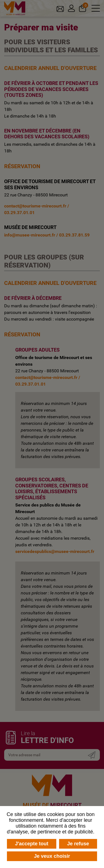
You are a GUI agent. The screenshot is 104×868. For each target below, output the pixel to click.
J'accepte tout (32, 844)
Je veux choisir (52, 856)
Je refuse (78, 844)
